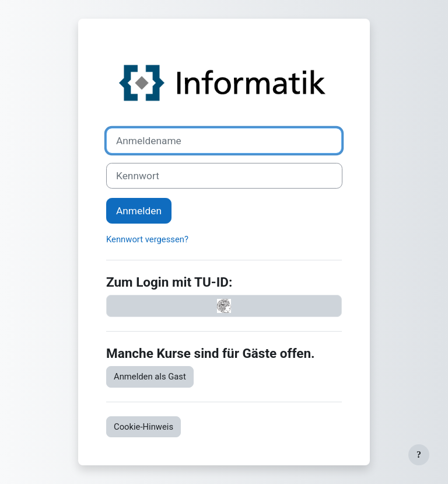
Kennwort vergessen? (147, 239)
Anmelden (139, 211)
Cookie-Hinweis (143, 427)
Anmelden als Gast (150, 377)
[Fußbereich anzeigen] (419, 455)
